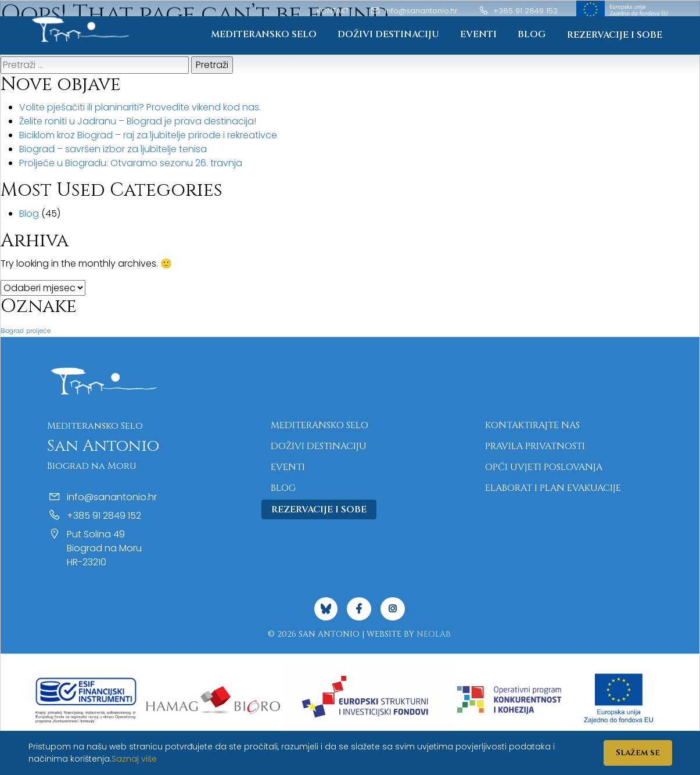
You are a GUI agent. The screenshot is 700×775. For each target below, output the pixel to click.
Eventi (478, 35)
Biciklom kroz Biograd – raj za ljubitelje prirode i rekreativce (148, 135)
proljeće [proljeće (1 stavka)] (38, 331)
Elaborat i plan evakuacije (553, 488)
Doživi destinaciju (388, 35)
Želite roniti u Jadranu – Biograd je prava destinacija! (138, 121)
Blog (532, 35)
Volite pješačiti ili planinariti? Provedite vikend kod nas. (140, 107)
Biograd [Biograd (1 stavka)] (12, 331)
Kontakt (333, 11)
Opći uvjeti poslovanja (544, 467)
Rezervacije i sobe (615, 35)
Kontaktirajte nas (532, 425)
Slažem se (638, 753)
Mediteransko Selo (263, 35)
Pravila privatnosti (535, 446)
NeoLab (434, 634)
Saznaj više (134, 759)
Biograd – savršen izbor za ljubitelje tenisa (113, 149)
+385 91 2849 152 (518, 11)
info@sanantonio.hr (414, 11)
